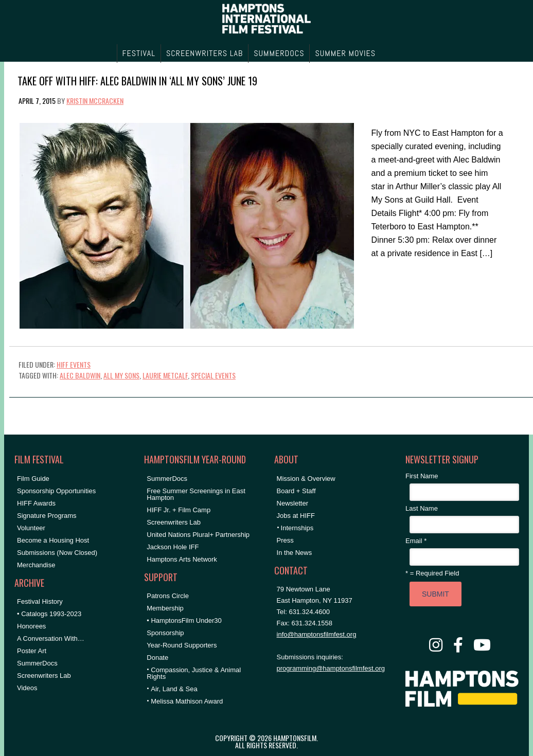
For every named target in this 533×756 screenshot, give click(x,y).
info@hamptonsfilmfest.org (317, 634)
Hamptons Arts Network (182, 559)
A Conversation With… (51, 638)
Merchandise (36, 565)
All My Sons (121, 375)
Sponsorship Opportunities (56, 491)
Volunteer (31, 528)
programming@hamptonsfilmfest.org (331, 668)
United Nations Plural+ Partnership (198, 535)
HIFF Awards (36, 503)
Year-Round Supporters (182, 645)
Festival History (40, 601)
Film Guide (33, 479)
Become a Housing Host (53, 540)
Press (285, 540)
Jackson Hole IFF (173, 547)
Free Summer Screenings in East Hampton (196, 494)
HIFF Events (74, 364)
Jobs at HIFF (296, 516)
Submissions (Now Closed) (57, 553)
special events (213, 375)
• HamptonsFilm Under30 (184, 620)
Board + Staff (296, 491)
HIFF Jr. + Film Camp (179, 510)
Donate (157, 658)
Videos (27, 688)
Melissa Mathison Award (187, 701)
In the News (295, 553)
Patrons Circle (168, 596)
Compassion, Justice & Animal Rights (194, 673)
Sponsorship (165, 633)
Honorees (31, 626)
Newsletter (292, 503)
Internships (297, 528)
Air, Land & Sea (174, 689)
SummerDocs (37, 663)
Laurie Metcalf (165, 375)
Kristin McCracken (95, 101)
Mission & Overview (306, 479)
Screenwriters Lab (44, 676)
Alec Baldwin (80, 375)
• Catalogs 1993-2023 (49, 614)
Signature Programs (47, 516)
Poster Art (32, 651)
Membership (165, 608)
